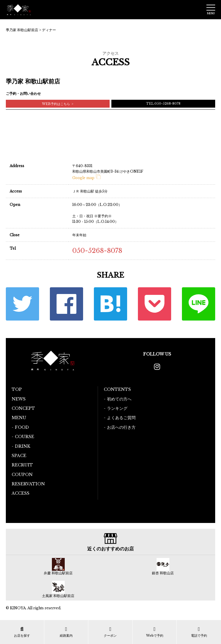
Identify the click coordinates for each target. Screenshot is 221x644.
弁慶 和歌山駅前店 (58, 573)
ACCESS (21, 493)
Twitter (22, 304)
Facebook (66, 304)
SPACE (19, 456)
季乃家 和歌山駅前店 (22, 30)
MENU (19, 418)
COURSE (24, 437)
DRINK (23, 446)
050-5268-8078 (97, 251)
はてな (110, 304)
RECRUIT (22, 465)
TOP (17, 389)
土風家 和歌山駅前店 (58, 596)
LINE (199, 304)
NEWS (19, 399)
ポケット (155, 304)
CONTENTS (117, 389)
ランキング (117, 408)
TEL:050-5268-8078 (163, 104)
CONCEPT (23, 408)
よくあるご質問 (121, 418)
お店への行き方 (121, 427)
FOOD (22, 427)
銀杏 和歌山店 (163, 573)
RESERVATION (28, 484)
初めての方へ (119, 399)
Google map (86, 178)
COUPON (22, 475)
